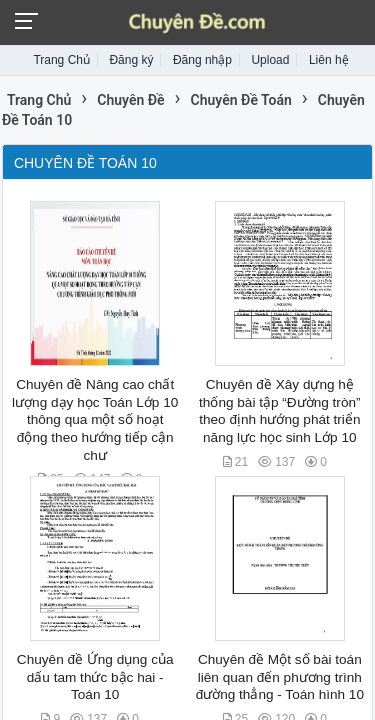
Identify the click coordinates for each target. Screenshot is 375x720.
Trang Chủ (61, 60)
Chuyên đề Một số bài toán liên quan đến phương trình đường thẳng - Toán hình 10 (280, 677)
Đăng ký (131, 60)
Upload (270, 60)
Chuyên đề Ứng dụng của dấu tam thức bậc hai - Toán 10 (95, 677)
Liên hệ (329, 60)
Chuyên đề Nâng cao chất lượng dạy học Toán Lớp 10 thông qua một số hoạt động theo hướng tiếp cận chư (95, 420)
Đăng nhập (202, 60)
